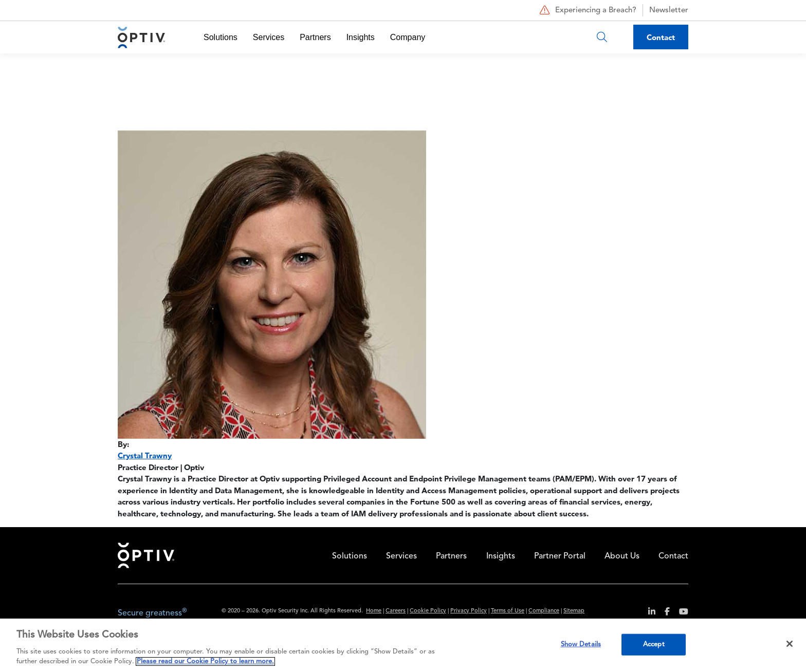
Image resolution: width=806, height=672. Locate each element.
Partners (315, 37)
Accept (654, 645)
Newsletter (669, 11)
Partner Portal (560, 556)
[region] (403, 645)
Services (269, 37)
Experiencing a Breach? (587, 10)
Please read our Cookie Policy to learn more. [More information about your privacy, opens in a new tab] (205, 661)
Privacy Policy (469, 611)
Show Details (581, 645)
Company (408, 37)
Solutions (221, 37)
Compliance (544, 611)
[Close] (790, 644)
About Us (622, 556)
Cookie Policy (428, 611)
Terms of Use (508, 611)
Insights (361, 37)
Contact (661, 37)
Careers (396, 611)
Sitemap (574, 611)
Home (146, 555)
